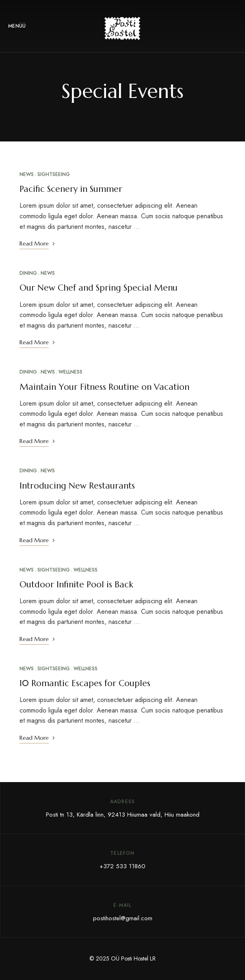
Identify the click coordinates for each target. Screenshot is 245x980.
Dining (28, 273)
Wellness (70, 372)
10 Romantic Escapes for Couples (85, 683)
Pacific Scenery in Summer (71, 189)
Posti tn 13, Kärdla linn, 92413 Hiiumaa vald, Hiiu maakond (123, 815)
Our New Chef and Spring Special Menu (99, 288)
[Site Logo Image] (122, 28)
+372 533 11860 (122, 866)
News (27, 174)
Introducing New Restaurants (77, 486)
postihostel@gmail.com (123, 918)
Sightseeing (54, 174)
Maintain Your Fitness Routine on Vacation (104, 387)
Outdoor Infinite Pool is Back (76, 585)
